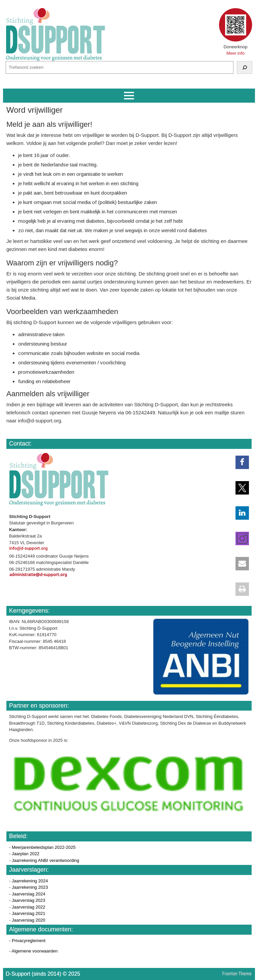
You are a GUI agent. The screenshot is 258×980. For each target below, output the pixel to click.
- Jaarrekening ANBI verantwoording (44, 860)
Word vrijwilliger (35, 110)
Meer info (235, 53)
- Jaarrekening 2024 (29, 881)
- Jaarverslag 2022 (27, 907)
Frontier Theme (237, 974)
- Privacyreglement (27, 941)
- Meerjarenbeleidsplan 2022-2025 (42, 847)
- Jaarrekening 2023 (29, 887)
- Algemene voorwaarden (33, 951)
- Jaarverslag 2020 (27, 920)
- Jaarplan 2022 (24, 854)
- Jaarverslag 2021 (27, 913)
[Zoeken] (245, 67)
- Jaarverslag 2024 (27, 894)
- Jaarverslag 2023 (27, 900)
